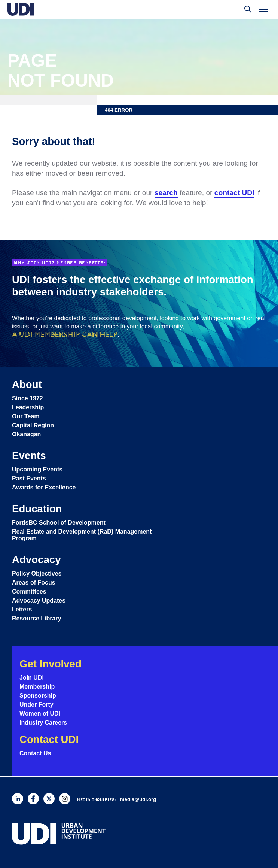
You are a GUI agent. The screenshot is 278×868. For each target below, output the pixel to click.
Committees (29, 591)
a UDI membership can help (65, 334)
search (166, 193)
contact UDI (234, 193)
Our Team (26, 416)
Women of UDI (40, 714)
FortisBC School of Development (59, 523)
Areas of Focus (34, 582)
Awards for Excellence (44, 487)
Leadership (28, 407)
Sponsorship (38, 696)
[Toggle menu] (263, 9)
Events (29, 456)
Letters (22, 609)
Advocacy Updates (39, 600)
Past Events (29, 478)
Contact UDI (49, 739)
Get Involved (51, 664)
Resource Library (37, 618)
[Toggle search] (248, 9)
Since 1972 (28, 398)
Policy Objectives (37, 573)
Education (37, 509)
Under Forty (36, 705)
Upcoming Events (37, 469)
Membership (37, 687)
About (27, 384)
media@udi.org (138, 799)
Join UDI (32, 678)
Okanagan (26, 434)
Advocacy (36, 560)
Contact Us (35, 753)
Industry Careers (43, 723)
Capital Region (33, 425)
